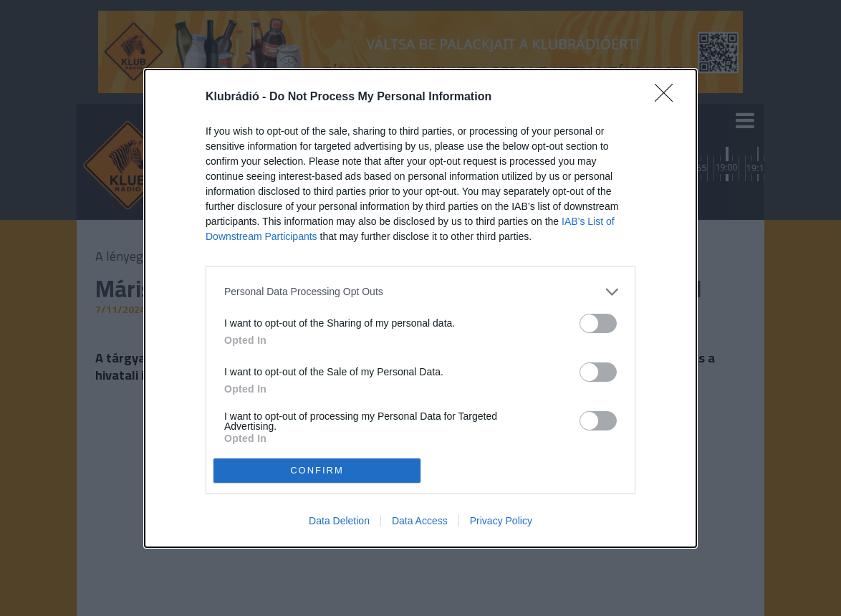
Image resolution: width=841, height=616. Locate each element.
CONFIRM (317, 470)
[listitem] (420, 292)
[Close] (668, 97)
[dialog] (420, 308)
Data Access (420, 521)
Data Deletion (339, 521)
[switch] (598, 323)
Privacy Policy (501, 521)
